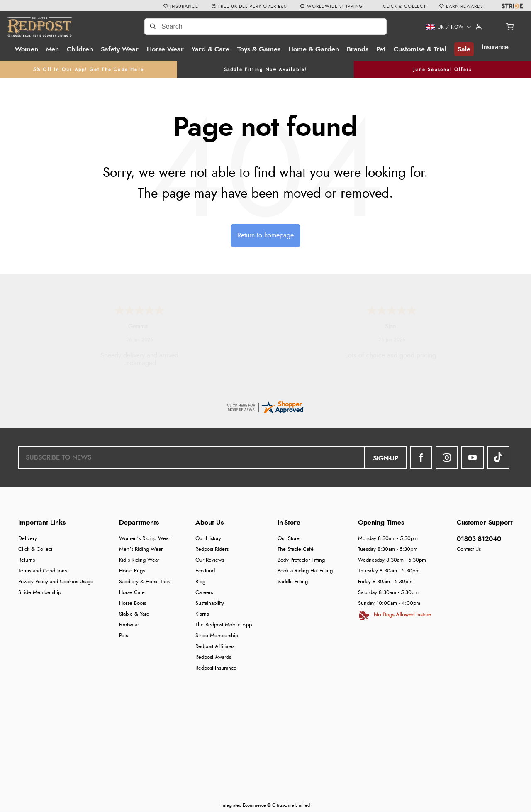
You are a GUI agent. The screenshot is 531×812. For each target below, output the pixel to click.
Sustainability (210, 603)
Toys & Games (259, 49)
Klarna (202, 614)
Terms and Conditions (43, 571)
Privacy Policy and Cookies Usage (56, 582)
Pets (123, 636)
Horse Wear (165, 49)
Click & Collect (35, 549)
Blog (200, 582)
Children (80, 49)
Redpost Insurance (216, 668)
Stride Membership (40, 593)
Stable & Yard (134, 614)
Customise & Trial (420, 49)
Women (27, 49)
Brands (358, 49)
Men (52, 49)
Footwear (129, 625)
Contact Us (469, 549)
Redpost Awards (213, 657)
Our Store (289, 539)
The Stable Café (296, 549)
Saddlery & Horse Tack (145, 582)
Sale (464, 49)
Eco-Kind (205, 571)
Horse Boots (133, 603)
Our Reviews (210, 560)
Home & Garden (314, 49)
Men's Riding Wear (141, 549)
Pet (381, 49)
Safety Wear (120, 49)
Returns (27, 560)
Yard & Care (211, 49)
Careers (204, 593)
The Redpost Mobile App (224, 625)
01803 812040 (479, 539)
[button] (442, 27)
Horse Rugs (132, 571)
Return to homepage (265, 235)
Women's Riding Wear (145, 539)
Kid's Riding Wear (139, 560)
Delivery (28, 539)
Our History (208, 539)
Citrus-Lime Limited (291, 805)
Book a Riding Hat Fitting (305, 571)
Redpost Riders (212, 549)
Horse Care (132, 593)
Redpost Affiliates (215, 647)
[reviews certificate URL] (265, 406)
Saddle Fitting (293, 582)
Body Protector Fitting (301, 560)
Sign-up (386, 458)
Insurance (495, 47)
